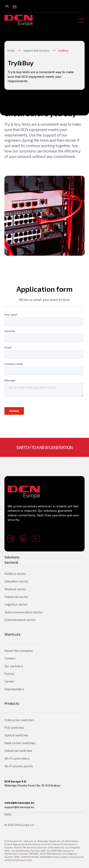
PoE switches (14, 727)
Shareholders (14, 689)
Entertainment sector (20, 620)
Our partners (14, 666)
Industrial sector (16, 597)
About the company (19, 650)
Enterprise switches (19, 720)
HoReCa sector (15, 574)
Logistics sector (16, 604)
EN (15, 6)
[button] (81, 20)
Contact (10, 658)
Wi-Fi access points (19, 766)
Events (9, 674)
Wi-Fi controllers (17, 758)
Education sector (17, 581)
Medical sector (15, 589)
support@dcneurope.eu (19, 807)
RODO (8, 814)
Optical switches (16, 735)
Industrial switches (18, 750)
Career (9, 681)
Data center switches (20, 743)
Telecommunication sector (24, 612)
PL (7, 6)
